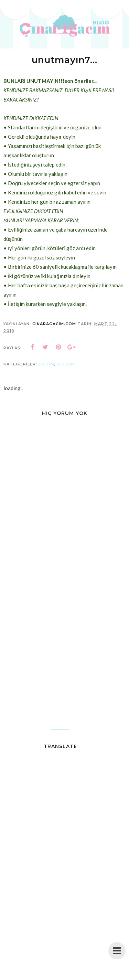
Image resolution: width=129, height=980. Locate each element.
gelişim (66, 364)
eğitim (46, 364)
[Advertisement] (64, 657)
